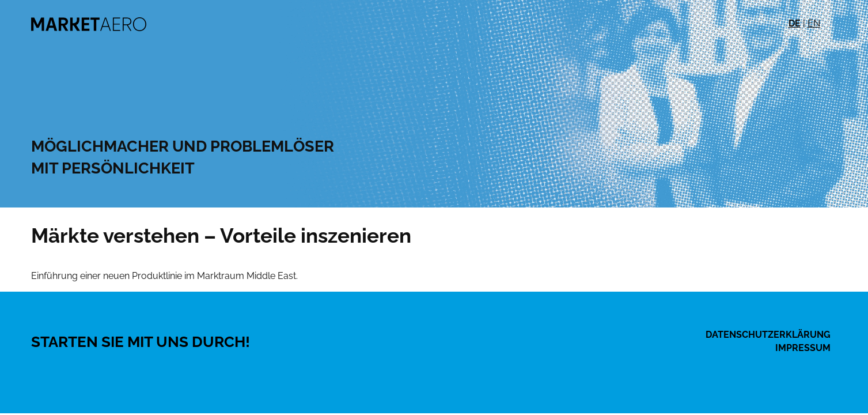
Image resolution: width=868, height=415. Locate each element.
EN (814, 23)
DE (795, 23)
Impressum (803, 348)
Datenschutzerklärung (768, 335)
